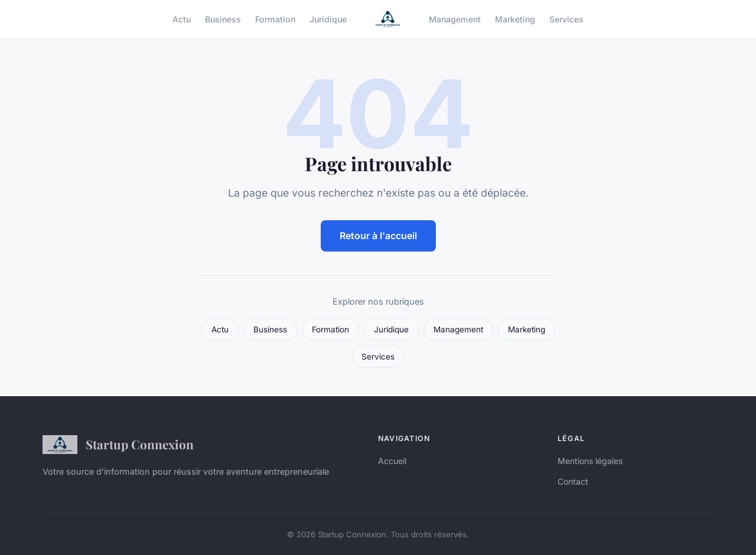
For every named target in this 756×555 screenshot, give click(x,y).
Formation (275, 19)
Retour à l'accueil (378, 236)
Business (223, 19)
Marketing (515, 19)
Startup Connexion (118, 445)
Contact (573, 481)
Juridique (328, 19)
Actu (182, 19)
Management (455, 19)
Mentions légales (590, 461)
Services (566, 19)
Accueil (392, 461)
